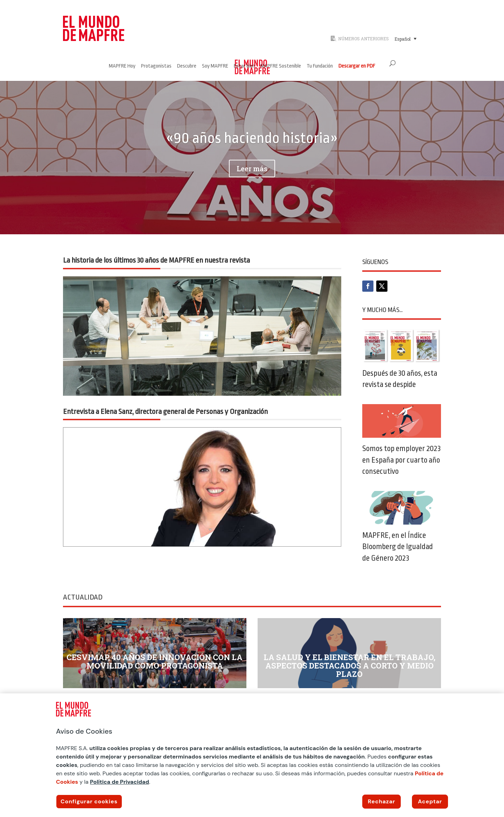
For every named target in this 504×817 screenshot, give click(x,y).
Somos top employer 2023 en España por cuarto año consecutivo (401, 460)
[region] (252, 755)
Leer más (252, 179)
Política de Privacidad (120, 782)
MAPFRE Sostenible (281, 66)
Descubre (187, 66)
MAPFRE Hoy (122, 66)
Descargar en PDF (357, 66)
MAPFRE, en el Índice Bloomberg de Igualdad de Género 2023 (398, 547)
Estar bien (244, 66)
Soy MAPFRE (215, 66)
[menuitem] (405, 39)
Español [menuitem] (402, 39)
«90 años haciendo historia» (252, 149)
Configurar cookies (89, 801)
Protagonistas (156, 66)
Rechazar (381, 801)
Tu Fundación (320, 66)
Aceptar (430, 801)
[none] (416, 39)
